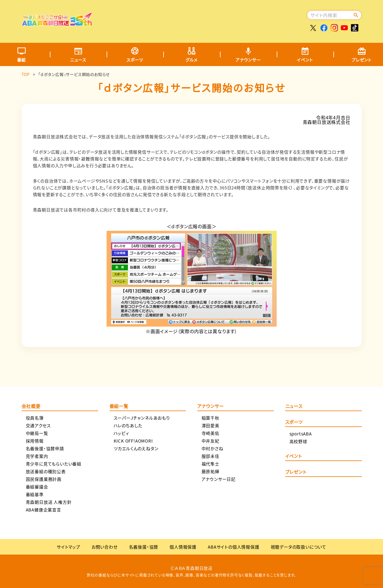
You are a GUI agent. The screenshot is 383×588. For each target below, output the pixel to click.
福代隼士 (210, 464)
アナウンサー (248, 60)
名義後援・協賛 (144, 547)
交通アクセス (38, 425)
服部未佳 (210, 456)
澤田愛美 (210, 425)
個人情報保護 (183, 547)
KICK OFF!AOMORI (133, 441)
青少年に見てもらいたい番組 (54, 464)
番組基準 (35, 494)
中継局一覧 (37, 433)
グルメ (191, 60)
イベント (305, 60)
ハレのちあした (128, 425)
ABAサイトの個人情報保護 (233, 547)
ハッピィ (121, 433)
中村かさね (212, 448)
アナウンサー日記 (219, 479)
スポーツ (135, 60)
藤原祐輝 (210, 471)
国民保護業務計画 (44, 479)
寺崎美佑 (210, 433)
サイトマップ (68, 547)
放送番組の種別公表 (46, 471)
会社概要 (31, 407)
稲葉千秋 (210, 418)
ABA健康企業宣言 (44, 510)
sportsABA (301, 434)
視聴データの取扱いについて (299, 547)
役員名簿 (35, 418)
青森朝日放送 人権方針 (49, 502)
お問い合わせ (105, 547)
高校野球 (298, 441)
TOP (26, 74)
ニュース (78, 60)
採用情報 (35, 441)
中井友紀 (210, 441)
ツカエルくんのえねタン (136, 448)
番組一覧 (119, 407)
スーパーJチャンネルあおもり (142, 418)
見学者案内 (37, 456)
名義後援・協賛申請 (45, 448)
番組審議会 (37, 487)
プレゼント (296, 472)
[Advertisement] (202, 18)
